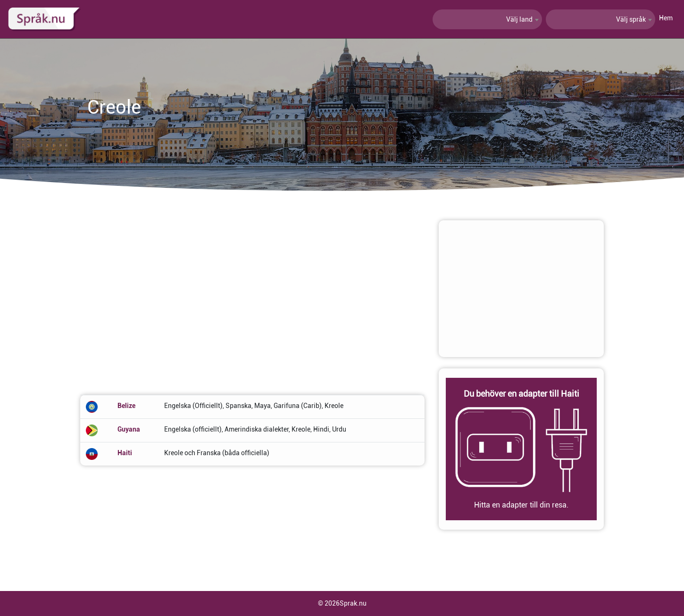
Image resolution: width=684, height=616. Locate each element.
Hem (666, 18)
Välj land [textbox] (519, 19)
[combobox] (487, 19)
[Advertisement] (252, 286)
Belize (126, 406)
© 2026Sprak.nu (342, 603)
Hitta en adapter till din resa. (521, 505)
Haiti (125, 453)
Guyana (129, 429)
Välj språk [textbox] (631, 19)
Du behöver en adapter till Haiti (521, 394)
